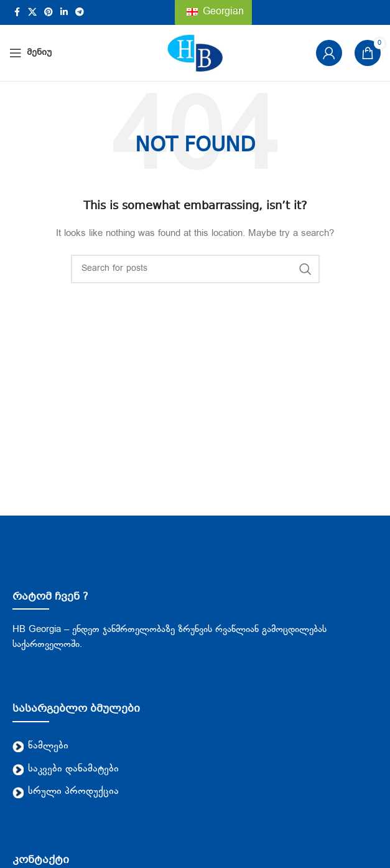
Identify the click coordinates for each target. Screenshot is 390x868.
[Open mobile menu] (30, 53)
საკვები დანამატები (66, 769)
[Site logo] (195, 53)
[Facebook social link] (17, 13)
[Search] (195, 269)
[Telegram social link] (80, 13)
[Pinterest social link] (49, 13)
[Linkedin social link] (64, 13)
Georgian (215, 12)
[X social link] (32, 13)
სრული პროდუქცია (66, 792)
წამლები (40, 746)
